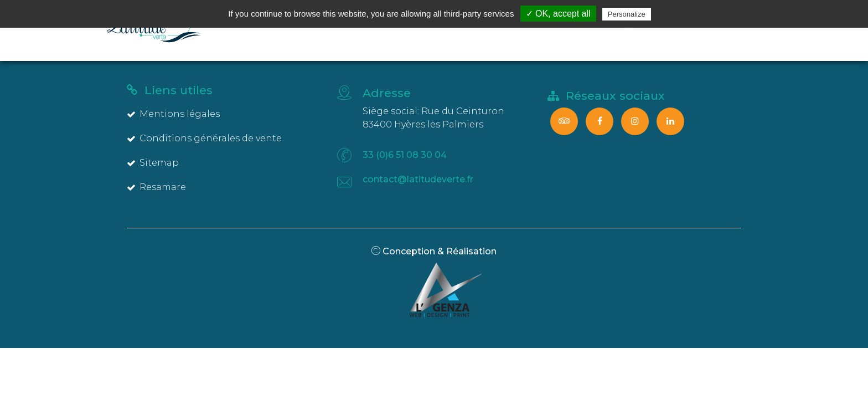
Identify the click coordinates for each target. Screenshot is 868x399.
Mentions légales (173, 114)
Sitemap (153, 163)
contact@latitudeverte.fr (418, 179)
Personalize (627, 14)
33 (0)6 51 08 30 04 (405, 155)
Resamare (156, 187)
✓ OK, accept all (558, 14)
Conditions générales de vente (204, 138)
